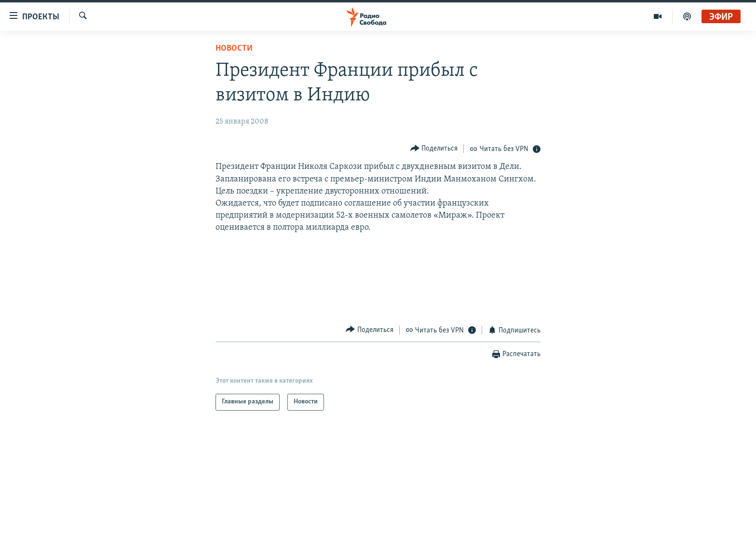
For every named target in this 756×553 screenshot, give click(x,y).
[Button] (434, 148)
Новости (234, 48)
